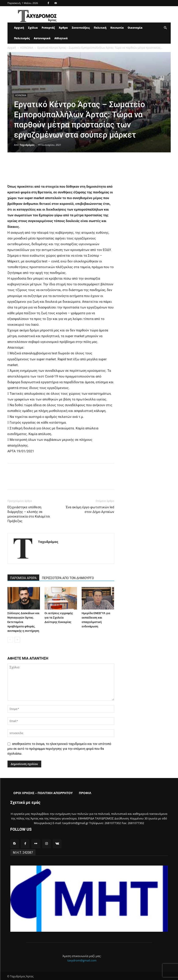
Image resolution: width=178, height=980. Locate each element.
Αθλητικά (61, 38)
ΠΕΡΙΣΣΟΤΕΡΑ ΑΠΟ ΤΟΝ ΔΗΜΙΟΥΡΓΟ (68, 578)
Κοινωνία (117, 28)
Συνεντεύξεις (81, 28)
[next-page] (17, 640)
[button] (165, 28)
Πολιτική (100, 28)
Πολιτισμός (22, 38)
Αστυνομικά (42, 38)
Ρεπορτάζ (48, 28)
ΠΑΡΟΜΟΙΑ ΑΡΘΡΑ (23, 578)
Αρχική (19, 28)
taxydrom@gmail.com (82, 960)
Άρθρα (63, 28)
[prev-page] (10, 640)
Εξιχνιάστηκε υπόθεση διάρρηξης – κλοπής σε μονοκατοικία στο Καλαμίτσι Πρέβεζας (29, 514)
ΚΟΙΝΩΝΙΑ (27, 48)
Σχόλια (33, 28)
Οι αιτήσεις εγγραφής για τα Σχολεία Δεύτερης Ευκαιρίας (59, 618)
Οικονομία (135, 28)
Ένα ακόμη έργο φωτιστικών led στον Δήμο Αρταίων (90, 510)
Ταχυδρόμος (27, 145)
